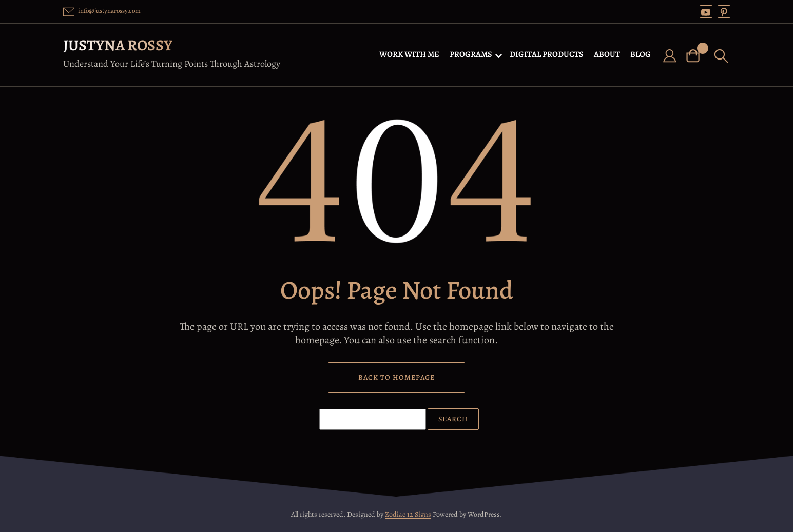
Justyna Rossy (118, 45)
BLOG (641, 54)
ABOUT (607, 54)
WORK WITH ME (409, 54)
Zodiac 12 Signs (408, 514)
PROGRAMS (471, 54)
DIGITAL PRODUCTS (547, 54)
